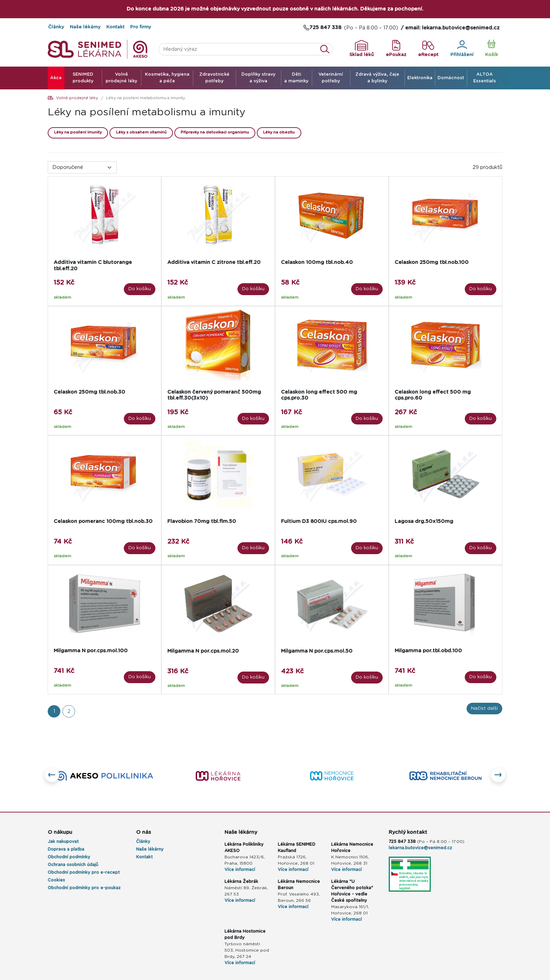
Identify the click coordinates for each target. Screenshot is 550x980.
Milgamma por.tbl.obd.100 (428, 651)
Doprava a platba (66, 849)
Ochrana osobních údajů (73, 865)
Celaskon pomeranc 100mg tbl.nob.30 (103, 521)
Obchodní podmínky (69, 857)
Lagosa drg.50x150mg (424, 521)
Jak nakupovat (63, 842)
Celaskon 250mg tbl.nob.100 (432, 262)
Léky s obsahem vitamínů (141, 132)
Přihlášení (462, 49)
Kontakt (115, 27)
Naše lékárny (85, 27)
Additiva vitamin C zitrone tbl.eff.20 (214, 262)
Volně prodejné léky (77, 98)
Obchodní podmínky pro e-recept (84, 872)
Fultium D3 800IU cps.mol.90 (319, 521)
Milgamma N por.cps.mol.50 (317, 651)
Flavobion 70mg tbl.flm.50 (202, 521)
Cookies (56, 880)
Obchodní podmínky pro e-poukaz (84, 888)
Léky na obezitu (279, 132)
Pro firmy (141, 27)
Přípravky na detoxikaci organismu (215, 132)
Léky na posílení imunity (78, 132)
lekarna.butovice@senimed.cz (420, 848)
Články (56, 27)
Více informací (240, 870)
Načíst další (484, 709)
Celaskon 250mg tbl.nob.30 (89, 392)
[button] (52, 776)
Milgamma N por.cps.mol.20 (203, 651)
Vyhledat (327, 49)
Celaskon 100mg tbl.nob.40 (317, 262)
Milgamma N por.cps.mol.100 (91, 651)
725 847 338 (402, 842)
